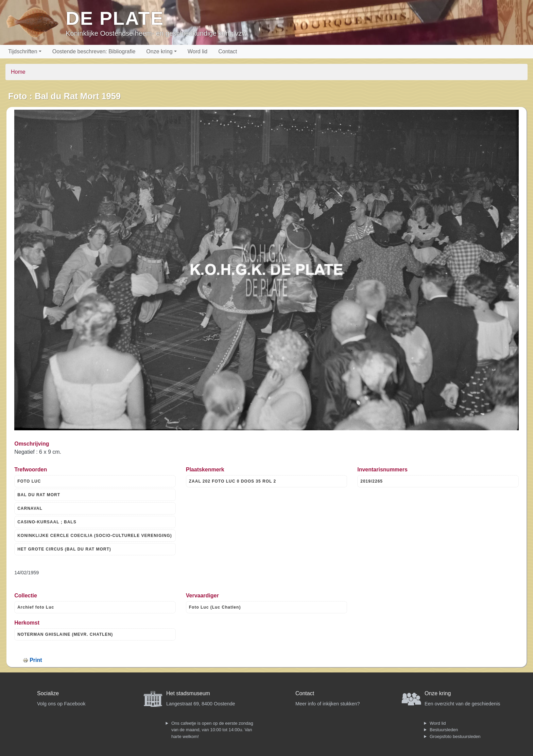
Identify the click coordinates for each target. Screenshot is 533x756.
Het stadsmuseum (188, 693)
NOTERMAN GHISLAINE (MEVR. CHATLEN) (65, 634)
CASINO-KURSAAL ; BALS (47, 522)
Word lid (197, 51)
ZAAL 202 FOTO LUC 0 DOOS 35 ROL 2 (233, 481)
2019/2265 (372, 481)
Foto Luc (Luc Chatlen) (215, 607)
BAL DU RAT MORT (39, 495)
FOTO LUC (29, 481)
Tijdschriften (23, 51)
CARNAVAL (30, 508)
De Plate (115, 18)
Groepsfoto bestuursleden (455, 736)
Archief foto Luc (36, 607)
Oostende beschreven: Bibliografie (94, 51)
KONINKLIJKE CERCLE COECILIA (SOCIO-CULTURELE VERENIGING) (95, 536)
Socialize (48, 693)
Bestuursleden (444, 730)
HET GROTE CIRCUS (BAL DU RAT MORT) (64, 549)
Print (36, 660)
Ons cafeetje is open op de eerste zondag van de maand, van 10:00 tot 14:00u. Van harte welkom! (212, 730)
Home (18, 72)
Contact (228, 51)
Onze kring (159, 51)
